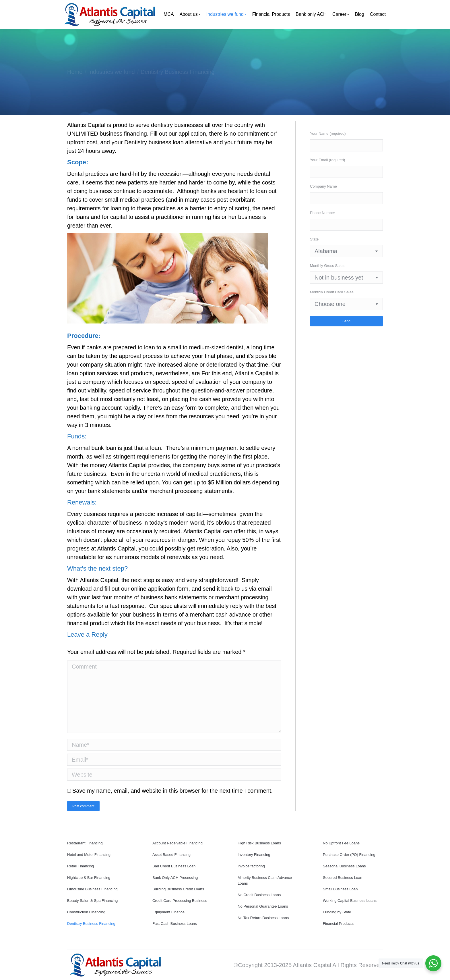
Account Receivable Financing (178, 843)
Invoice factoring (251, 866)
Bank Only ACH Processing (175, 878)
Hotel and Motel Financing (89, 855)
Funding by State (337, 912)
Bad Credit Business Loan (174, 866)
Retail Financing (81, 866)
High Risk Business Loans (259, 843)
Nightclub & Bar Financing (89, 878)
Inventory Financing (254, 855)
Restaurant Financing (85, 843)
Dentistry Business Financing (91, 924)
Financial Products (338, 924)
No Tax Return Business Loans (263, 918)
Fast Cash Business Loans (175, 924)
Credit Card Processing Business (180, 901)
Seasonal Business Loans (344, 866)
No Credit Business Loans (259, 895)
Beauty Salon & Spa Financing (92, 901)
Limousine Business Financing (92, 889)
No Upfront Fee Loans (341, 843)
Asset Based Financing (171, 855)
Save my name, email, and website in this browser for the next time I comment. (172, 791)
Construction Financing (86, 912)
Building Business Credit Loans (178, 889)
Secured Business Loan (343, 878)
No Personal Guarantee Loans (263, 906)
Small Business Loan (340, 889)
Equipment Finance (168, 912)
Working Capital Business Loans (350, 901)
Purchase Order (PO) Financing (349, 855)
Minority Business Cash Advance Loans (265, 880)
